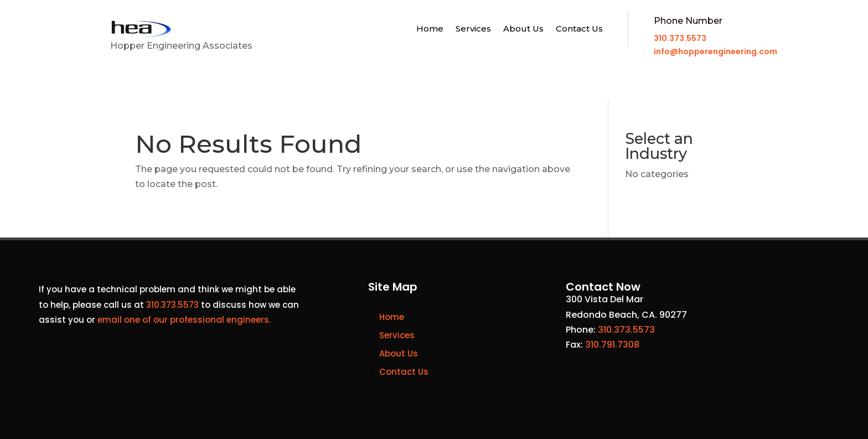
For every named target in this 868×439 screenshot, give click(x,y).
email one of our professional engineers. (184, 320)
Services (473, 29)
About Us (523, 29)
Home (430, 29)
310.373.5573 (680, 38)
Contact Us (579, 29)
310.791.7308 (612, 345)
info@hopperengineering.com (715, 51)
